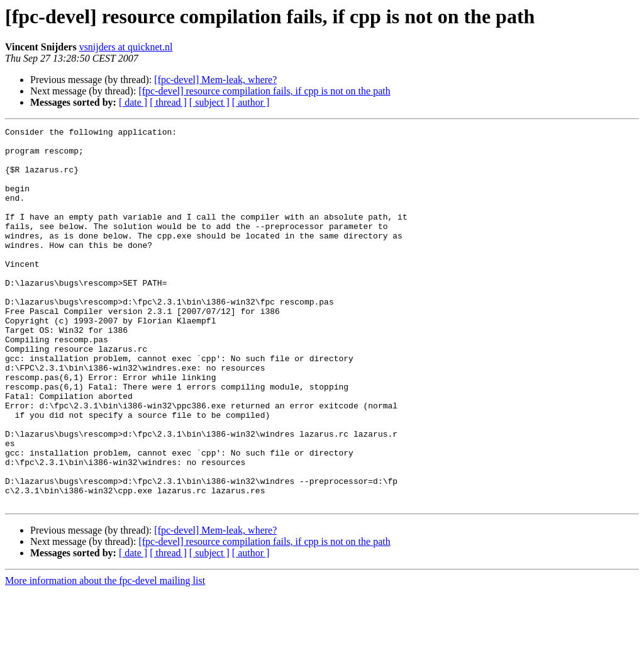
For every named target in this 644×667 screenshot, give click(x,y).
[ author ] (251, 102)
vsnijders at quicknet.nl (126, 47)
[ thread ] (168, 102)
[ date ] (133, 102)
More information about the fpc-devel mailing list (105, 656)
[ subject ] (209, 102)
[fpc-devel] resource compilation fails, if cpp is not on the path (264, 91)
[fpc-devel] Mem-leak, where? (215, 80)
